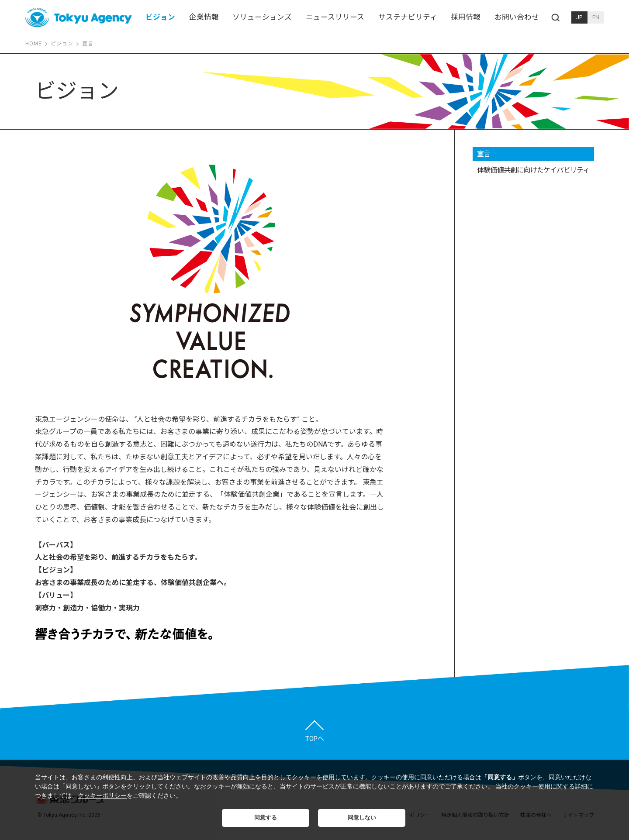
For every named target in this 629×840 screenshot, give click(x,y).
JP (579, 17)
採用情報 (466, 17)
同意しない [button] (362, 818)
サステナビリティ (408, 17)
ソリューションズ (262, 17)
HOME (34, 44)
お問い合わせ (517, 17)
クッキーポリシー (102, 795)
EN (596, 17)
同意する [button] (266, 818)
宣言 (484, 154)
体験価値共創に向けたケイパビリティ (533, 170)
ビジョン (160, 17)
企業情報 (204, 17)
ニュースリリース (335, 17)
